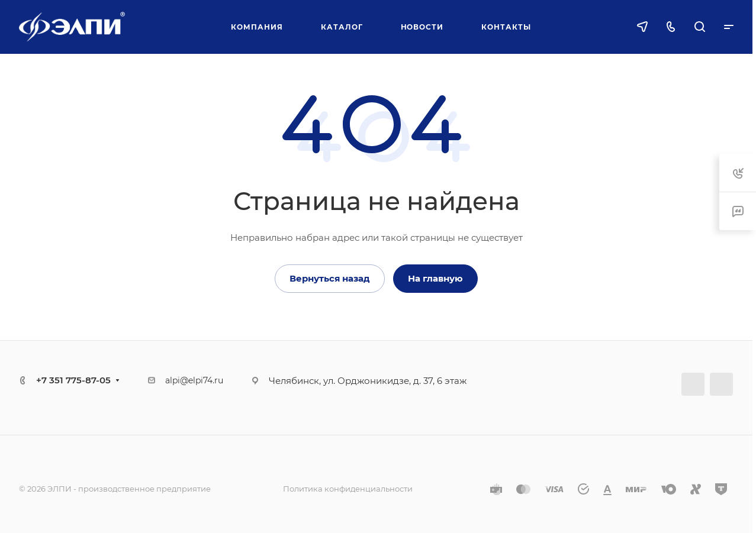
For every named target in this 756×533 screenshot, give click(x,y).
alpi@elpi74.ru (194, 380)
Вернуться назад (330, 278)
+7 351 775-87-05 (73, 380)
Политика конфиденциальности (348, 489)
